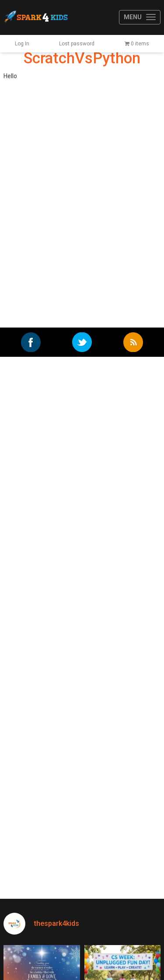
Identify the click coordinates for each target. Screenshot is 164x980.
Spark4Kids (35, 17)
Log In (22, 44)
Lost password (77, 44)
